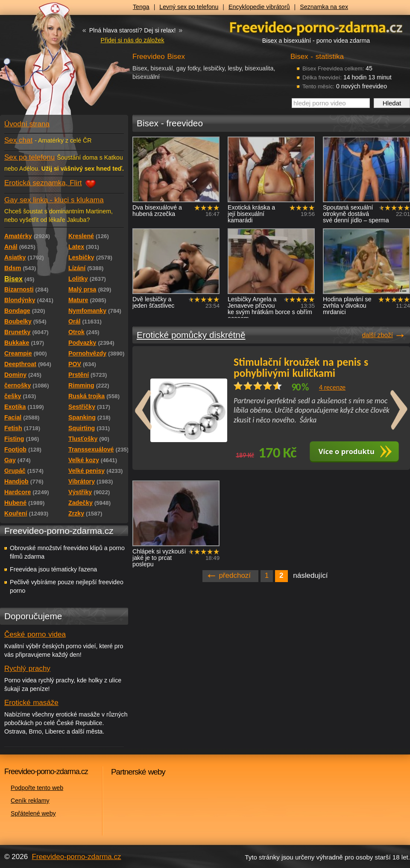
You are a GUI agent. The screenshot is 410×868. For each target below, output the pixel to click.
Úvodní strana (27, 124)
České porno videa (35, 634)
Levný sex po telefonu (189, 7)
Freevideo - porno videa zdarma (316, 27)
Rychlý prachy (27, 668)
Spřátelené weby (33, 813)
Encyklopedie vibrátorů (259, 7)
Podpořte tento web (37, 788)
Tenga (141, 7)
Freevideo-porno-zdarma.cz (77, 857)
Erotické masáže (31, 703)
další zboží (378, 335)
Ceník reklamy (30, 801)
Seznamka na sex (324, 7)
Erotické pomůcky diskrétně (191, 335)
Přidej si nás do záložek (132, 40)
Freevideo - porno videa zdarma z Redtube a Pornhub (47, 64)
